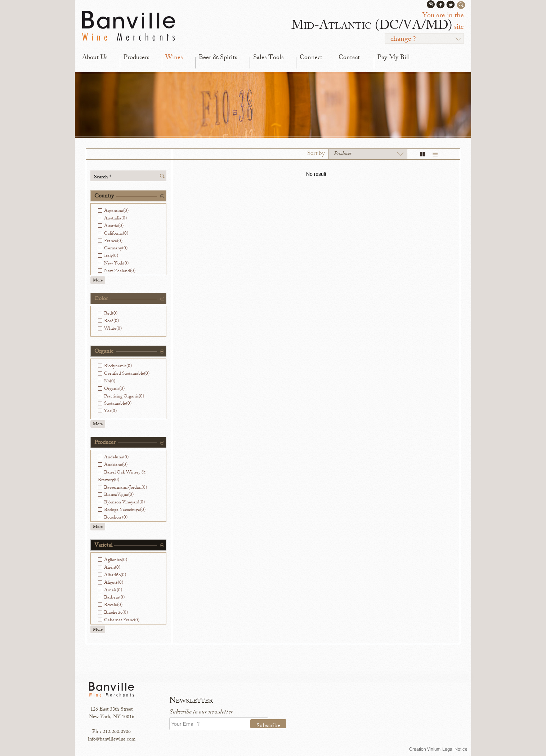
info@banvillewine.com (112, 740)
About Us (95, 58)
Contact (349, 58)
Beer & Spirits (218, 58)
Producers (136, 58)
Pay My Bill (394, 58)
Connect (311, 58)
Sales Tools (268, 58)
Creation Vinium (425, 749)
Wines (174, 58)
